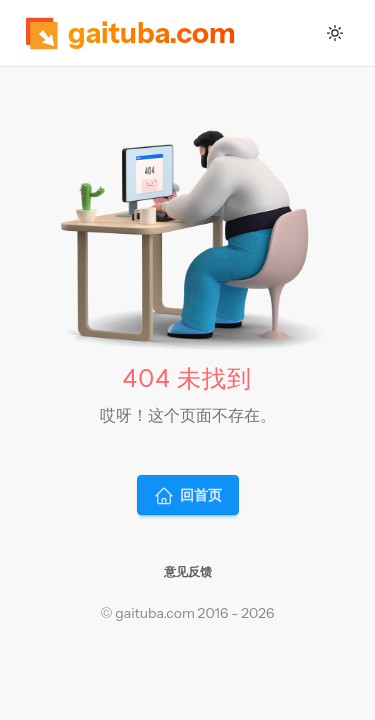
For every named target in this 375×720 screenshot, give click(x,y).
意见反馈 (188, 571)
